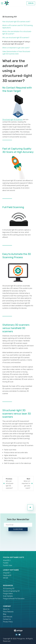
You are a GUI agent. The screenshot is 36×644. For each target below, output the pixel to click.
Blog (5, 614)
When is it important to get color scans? (16, 48)
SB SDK (6, 578)
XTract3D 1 (7, 573)
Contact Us (7, 619)
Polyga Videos (8, 594)
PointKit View (8, 565)
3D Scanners (18, 120)
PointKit (6, 563)
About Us (6, 609)
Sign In (31, 3)
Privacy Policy (8, 622)
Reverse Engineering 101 (11, 591)
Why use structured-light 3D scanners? (16, 38)
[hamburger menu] (2, 4)
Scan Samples (8, 596)
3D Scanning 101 (10, 17)
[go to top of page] (30, 507)
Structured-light (8, 120)
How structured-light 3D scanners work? (16, 22)
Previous (11, 484)
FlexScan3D (7, 575)
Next (25, 484)
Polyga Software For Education (14, 599)
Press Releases (8, 612)
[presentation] (18, 541)
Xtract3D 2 (7, 560)
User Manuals (8, 617)
